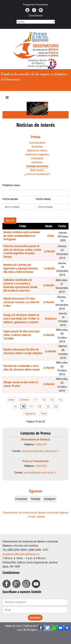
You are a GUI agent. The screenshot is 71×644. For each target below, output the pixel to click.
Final (44, 413)
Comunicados (37, 143)
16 (23, 407)
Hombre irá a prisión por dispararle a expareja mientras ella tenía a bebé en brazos (21, 268)
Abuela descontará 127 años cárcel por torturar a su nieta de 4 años (21, 302)
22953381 (41, 466)
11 (36, 400)
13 (52, 400)
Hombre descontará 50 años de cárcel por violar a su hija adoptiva (23, 351)
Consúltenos (36, 15)
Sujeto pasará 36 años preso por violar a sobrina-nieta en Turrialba (22, 335)
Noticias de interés (37, 166)
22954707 (41, 444)
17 (31, 407)
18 (40, 407)
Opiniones (37, 162)
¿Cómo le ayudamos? (37, 174)
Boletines (37, 146)
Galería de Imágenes (37, 154)
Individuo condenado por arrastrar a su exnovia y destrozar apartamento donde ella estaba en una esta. (20, 285)
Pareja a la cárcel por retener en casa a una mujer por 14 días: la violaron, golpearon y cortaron (21, 318)
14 (60, 400)
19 (48, 407)
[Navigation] (7, 98)
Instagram (41, 10)
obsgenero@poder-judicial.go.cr (40, 451)
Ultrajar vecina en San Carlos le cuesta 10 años (21, 384)
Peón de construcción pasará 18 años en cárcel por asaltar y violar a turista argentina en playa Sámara (22, 251)
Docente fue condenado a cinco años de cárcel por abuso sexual (21, 368)
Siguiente (30, 413)
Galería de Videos (37, 150)
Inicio (12, 400)
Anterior (24, 400)
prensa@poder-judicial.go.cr (40, 473)
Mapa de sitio (13, 626)
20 (56, 407)
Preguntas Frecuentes (35, 5)
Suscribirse (35, 618)
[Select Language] (36, 22)
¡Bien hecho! (37, 170)
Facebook (34, 10)
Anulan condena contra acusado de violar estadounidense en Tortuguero (22, 236)
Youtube (27, 10)
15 (15, 407)
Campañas (37, 158)
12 (44, 400)
